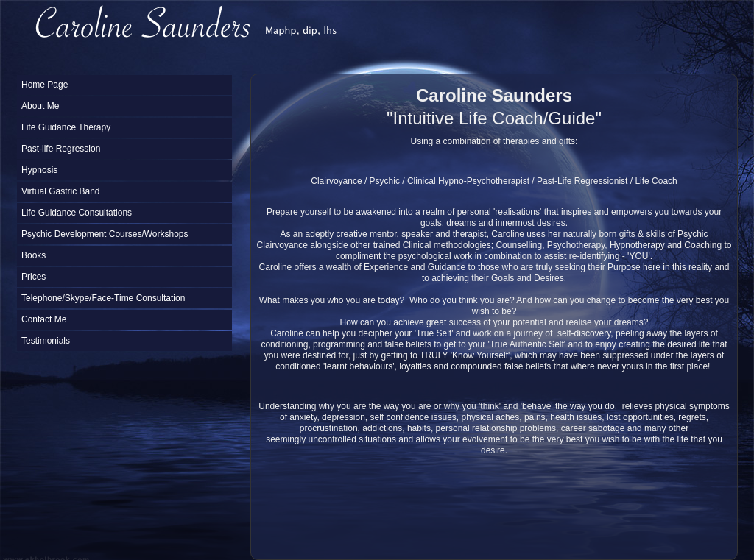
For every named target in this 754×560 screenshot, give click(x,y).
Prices (34, 277)
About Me (40, 106)
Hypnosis (39, 170)
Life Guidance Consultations (77, 213)
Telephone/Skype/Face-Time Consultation (103, 298)
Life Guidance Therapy (66, 127)
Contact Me (44, 319)
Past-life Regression (61, 149)
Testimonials (46, 341)
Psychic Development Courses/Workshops (105, 234)
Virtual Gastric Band (61, 191)
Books (34, 255)
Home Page (45, 85)
